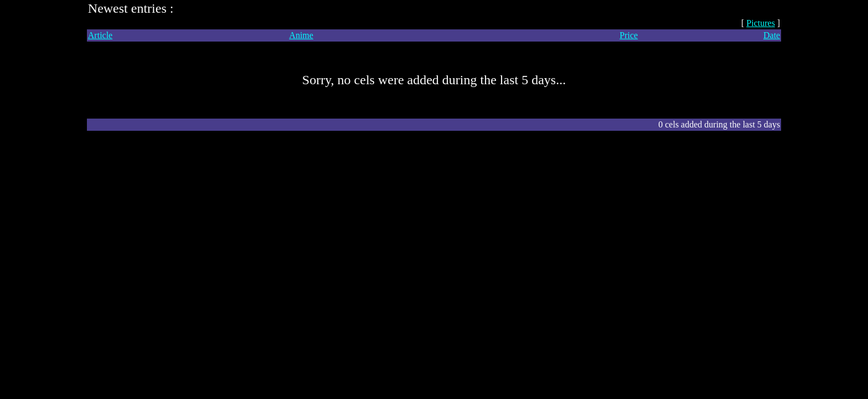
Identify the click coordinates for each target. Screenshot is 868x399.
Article (100, 35)
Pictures (761, 23)
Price (629, 35)
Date (772, 35)
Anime (301, 35)
